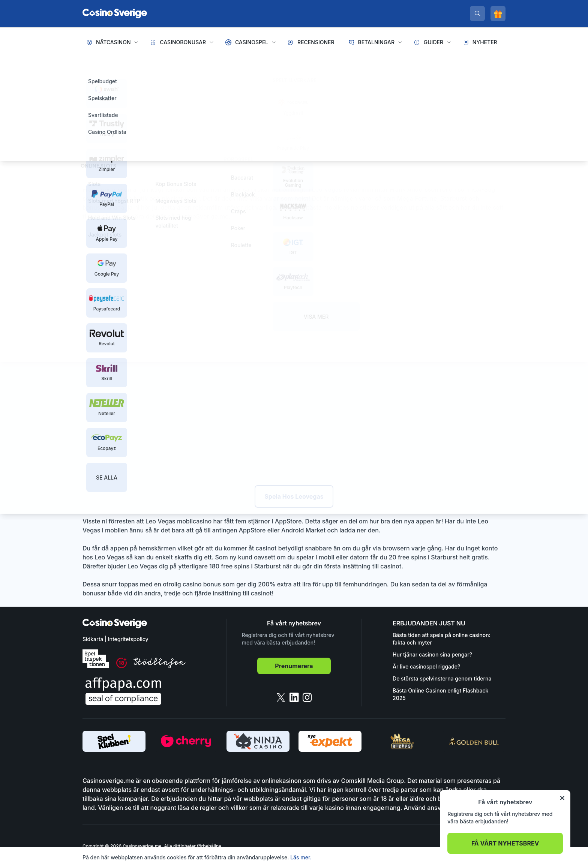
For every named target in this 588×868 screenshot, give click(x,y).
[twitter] (281, 697)
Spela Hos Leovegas (294, 496)
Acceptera (489, 857)
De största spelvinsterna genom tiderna (442, 678)
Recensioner (316, 42)
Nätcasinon (113, 42)
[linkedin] (294, 697)
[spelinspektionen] (96, 659)
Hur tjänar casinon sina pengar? (432, 654)
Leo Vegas (328, 189)
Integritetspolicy (128, 639)
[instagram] (307, 697)
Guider (433, 42)
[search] (477, 13)
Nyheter (485, 42)
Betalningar (376, 42)
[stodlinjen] (160, 666)
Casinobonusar (183, 42)
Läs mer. (301, 857)
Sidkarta (93, 639)
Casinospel (252, 42)
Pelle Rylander (180, 120)
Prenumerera (294, 666)
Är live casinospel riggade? (426, 666)
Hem (89, 64)
